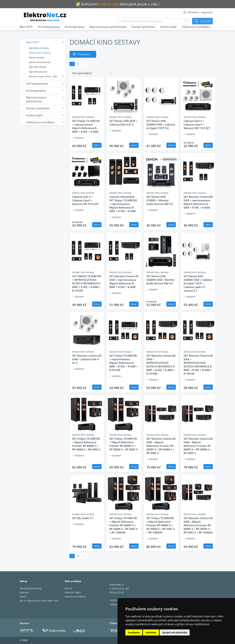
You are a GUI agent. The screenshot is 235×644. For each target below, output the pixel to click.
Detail (97, 145)
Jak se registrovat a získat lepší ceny (39, 601)
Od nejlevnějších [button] (82, 73)
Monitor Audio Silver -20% (43, 76)
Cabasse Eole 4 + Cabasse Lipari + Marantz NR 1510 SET (197, 125)
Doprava (24, 592)
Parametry (84, 54)
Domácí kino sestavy (40, 53)
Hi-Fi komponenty (49, 27)
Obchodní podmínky (31, 588)
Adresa (68, 588)
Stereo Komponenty (39, 62)
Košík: (204, 21)
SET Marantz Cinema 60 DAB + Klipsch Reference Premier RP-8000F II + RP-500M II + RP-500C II (198, 446)
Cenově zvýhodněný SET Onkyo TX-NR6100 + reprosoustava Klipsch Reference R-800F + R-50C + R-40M (123, 204)
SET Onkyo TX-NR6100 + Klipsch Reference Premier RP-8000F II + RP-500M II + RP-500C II (124, 444)
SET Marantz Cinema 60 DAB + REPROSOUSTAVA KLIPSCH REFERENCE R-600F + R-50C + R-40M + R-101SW (161, 365)
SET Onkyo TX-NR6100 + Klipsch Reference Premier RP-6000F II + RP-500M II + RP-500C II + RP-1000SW (124, 525)
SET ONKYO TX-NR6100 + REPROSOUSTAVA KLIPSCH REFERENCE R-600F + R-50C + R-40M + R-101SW (86, 283)
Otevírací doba (73, 592)
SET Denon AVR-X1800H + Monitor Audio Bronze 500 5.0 (160, 200)
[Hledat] (184, 21)
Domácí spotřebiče (143, 27)
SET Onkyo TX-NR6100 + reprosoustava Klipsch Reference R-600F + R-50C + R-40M (86, 126)
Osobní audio (168, 27)
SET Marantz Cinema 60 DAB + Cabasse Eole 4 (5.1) (87, 359)
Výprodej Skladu (38, 67)
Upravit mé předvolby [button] (175, 632)
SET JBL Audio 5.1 (83, 518)
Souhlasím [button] (134, 632)
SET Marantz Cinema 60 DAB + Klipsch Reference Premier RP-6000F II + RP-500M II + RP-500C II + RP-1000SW (198, 525)
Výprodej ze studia (39, 48)
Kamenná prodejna (75, 597)
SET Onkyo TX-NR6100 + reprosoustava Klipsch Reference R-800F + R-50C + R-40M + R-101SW (124, 363)
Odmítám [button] (151, 632)
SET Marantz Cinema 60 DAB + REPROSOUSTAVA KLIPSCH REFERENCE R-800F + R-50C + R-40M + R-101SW (198, 365)
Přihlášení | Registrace (200, 12)
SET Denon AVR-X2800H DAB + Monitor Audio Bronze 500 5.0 (161, 280)
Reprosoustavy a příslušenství (108, 27)
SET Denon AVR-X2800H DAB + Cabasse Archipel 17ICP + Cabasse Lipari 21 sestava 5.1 (198, 283)
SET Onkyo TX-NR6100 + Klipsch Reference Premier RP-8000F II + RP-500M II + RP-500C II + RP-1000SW (161, 525)
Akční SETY (26, 27)
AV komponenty (75, 27)
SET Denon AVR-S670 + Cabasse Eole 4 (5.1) (123, 123)
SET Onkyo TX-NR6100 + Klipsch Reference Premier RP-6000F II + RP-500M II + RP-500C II (86, 444)
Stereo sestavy (37, 57)
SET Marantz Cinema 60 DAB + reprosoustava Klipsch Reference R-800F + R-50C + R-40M (124, 282)
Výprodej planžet (38, 72)
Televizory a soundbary (196, 27)
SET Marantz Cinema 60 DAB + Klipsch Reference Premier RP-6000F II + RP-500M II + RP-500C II (161, 446)
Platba (23, 597)
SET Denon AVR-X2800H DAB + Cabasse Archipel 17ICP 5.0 (161, 125)
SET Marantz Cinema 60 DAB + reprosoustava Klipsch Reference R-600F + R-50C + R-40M (198, 202)
